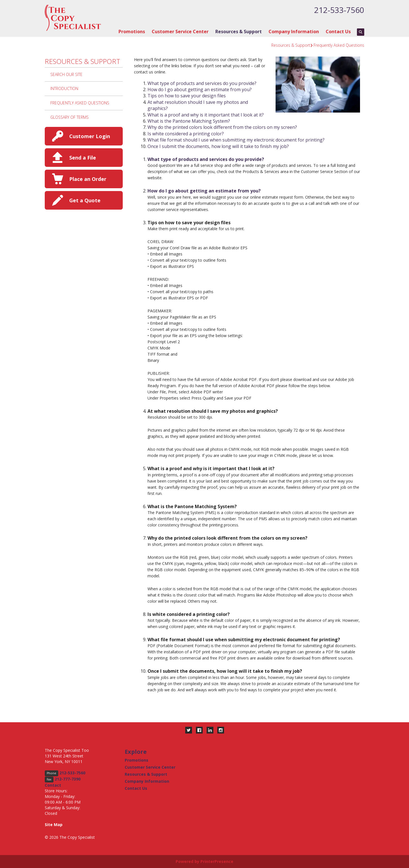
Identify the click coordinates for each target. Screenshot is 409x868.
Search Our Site (66, 74)
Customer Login (90, 136)
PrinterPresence (217, 861)
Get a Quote (85, 200)
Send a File (83, 158)
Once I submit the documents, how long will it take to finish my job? (218, 146)
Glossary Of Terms (70, 117)
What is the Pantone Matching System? (189, 121)
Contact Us (338, 32)
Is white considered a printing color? (186, 134)
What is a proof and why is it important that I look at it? (206, 115)
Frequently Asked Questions (339, 45)
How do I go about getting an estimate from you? (200, 89)
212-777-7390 (68, 779)
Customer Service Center (180, 32)
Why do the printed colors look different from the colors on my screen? (222, 127)
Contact (53, 785)
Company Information (294, 32)
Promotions (132, 32)
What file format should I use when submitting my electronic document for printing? (236, 140)
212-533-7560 (339, 10)
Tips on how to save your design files (187, 96)
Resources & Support (239, 32)
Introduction (64, 88)
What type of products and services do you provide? (202, 83)
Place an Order (88, 179)
